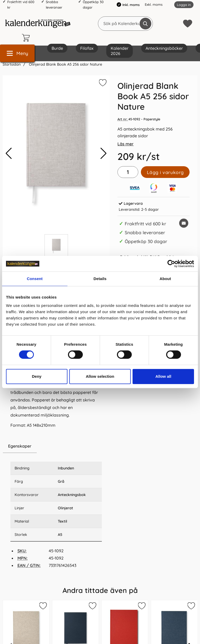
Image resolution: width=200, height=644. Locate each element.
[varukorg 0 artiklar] (27, 38)
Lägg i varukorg (165, 172)
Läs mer (126, 144)
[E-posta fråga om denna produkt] (184, 223)
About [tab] (165, 279)
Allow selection (100, 376)
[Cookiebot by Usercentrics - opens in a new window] (171, 264)
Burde (57, 48)
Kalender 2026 (120, 51)
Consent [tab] (35, 279)
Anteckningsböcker (164, 48)
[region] (56, 446)
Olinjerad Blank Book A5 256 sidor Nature (65, 64)
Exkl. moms (154, 4)
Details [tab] (100, 279)
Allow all (163, 376)
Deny (37, 376)
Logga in (184, 5)
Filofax (87, 48)
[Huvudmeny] (17, 53)
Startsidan (12, 64)
